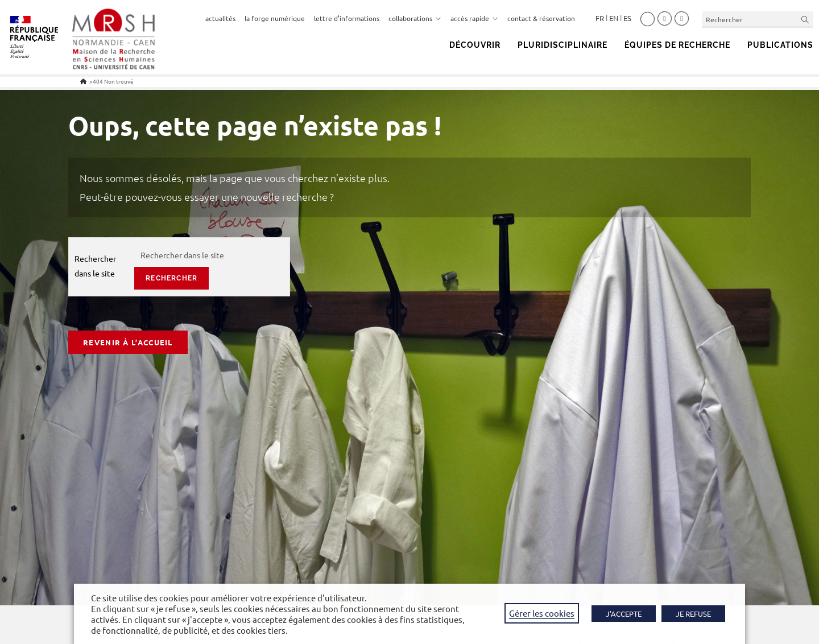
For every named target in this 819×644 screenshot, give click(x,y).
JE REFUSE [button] (693, 614)
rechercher (171, 278)
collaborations (415, 18)
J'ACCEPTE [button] (624, 614)
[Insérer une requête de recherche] (758, 19)
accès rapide (474, 18)
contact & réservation (541, 18)
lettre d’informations (347, 18)
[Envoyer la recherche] (805, 19)
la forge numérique (275, 18)
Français (600, 18)
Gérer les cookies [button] (542, 613)
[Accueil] (83, 81)
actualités (220, 18)
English (614, 18)
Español (627, 18)
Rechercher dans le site (95, 265)
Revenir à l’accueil (128, 342)
